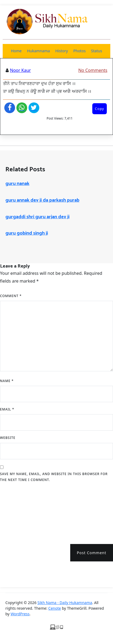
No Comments (93, 70)
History (61, 51)
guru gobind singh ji (27, 233)
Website (8, 438)
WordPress (20, 614)
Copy (100, 109)
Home (16, 51)
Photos (80, 51)
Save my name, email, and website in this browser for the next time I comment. (54, 477)
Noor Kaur (20, 70)
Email (7, 409)
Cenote (55, 608)
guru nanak (17, 184)
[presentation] (22, 511)
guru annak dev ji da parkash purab (42, 200)
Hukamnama (38, 51)
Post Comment (92, 553)
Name (7, 381)
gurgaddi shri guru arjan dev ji (37, 217)
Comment (11, 296)
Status (96, 51)
